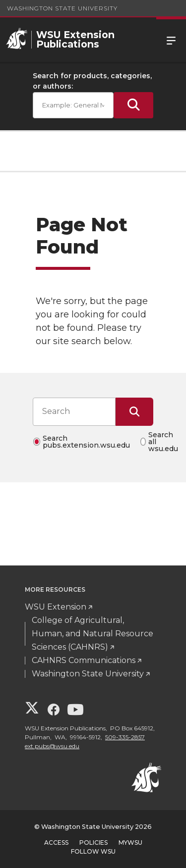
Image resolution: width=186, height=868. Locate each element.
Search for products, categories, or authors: (92, 81)
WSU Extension (56, 607)
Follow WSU (93, 851)
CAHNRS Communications (84, 660)
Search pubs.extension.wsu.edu (86, 442)
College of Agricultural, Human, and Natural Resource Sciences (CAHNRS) (93, 634)
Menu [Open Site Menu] (171, 40)
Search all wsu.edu (163, 442)
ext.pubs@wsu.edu (52, 746)
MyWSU (130, 842)
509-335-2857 (125, 737)
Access (56, 842)
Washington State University (62, 8)
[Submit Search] (133, 105)
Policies (93, 842)
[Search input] (74, 411)
